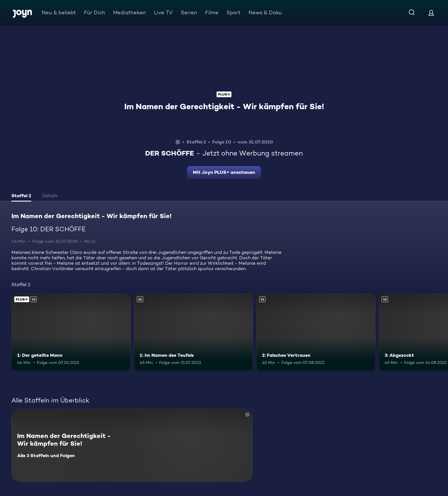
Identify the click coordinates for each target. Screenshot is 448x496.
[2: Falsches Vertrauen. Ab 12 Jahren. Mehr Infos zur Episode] (316, 332)
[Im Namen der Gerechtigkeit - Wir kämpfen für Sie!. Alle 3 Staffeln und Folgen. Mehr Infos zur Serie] (132, 445)
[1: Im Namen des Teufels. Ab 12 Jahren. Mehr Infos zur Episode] (194, 332)
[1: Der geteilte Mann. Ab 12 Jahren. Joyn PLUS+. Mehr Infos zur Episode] (71, 332)
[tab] (21, 196)
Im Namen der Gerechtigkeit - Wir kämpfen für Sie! (224, 106)
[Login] (431, 13)
